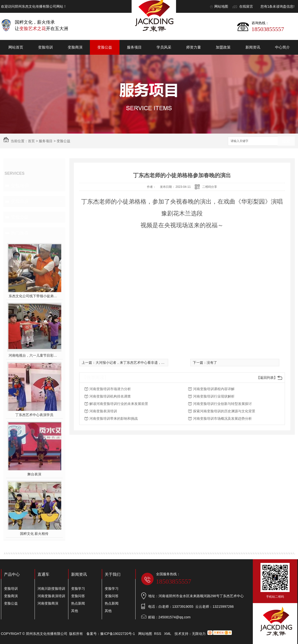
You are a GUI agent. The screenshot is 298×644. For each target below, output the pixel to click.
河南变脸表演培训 (103, 411)
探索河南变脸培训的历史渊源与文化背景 (224, 411)
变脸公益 (105, 47)
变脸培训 (45, 47)
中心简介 (282, 47)
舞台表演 (34, 474)
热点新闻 (78, 603)
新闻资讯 (253, 47)
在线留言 (246, 6)
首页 (31, 141)
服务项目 (134, 47)
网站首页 (16, 47)
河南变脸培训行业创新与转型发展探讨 (222, 404)
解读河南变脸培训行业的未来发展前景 (119, 404)
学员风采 (164, 47)
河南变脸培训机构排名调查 (110, 396)
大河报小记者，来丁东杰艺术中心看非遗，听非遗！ (135, 363)
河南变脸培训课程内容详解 (214, 389)
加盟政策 (223, 47)
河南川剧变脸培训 (51, 589)
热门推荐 (20, 233)
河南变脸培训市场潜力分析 (110, 389)
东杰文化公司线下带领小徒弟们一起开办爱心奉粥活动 (34, 296)
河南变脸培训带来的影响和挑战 (114, 418)
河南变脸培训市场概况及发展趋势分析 (222, 418)
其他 (75, 611)
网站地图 (221, 6)
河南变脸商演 (48, 603)
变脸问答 (78, 596)
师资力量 (194, 47)
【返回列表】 (267, 378)
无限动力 (199, 634)
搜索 (286, 141)
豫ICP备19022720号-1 (118, 634)
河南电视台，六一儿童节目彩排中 (34, 355)
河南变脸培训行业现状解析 (214, 396)
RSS (158, 634)
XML (168, 634)
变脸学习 (78, 589)
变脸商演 (75, 47)
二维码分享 (210, 187)
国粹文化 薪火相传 (34, 534)
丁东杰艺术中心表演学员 (34, 415)
